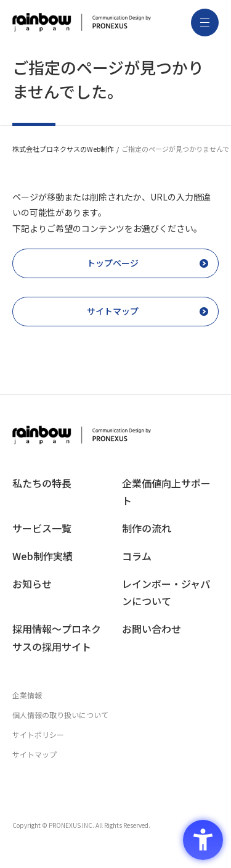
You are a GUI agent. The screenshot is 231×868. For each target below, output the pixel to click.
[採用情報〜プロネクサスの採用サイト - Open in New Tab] (61, 638)
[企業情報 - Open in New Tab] (115, 695)
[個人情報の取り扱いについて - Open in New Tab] (115, 715)
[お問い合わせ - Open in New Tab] (171, 629)
